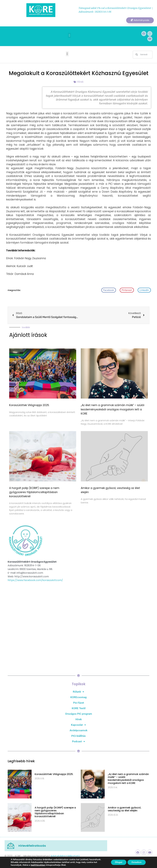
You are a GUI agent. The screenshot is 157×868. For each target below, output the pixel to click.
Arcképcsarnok (78, 731)
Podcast (79, 742)
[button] (69, 36)
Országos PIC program (79, 714)
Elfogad (116, 862)
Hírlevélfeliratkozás (32, 846)
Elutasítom (136, 862)
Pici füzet (79, 703)
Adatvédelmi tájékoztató (65, 856)
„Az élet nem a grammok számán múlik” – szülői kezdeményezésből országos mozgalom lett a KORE (113, 410)
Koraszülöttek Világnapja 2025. (29, 406)
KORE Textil (79, 709)
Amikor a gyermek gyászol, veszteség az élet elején (124, 809)
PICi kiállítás (78, 736)
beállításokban (38, 865)
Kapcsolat (78, 725)
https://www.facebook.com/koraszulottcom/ (35, 580)
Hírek (80, 82)
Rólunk (78, 692)
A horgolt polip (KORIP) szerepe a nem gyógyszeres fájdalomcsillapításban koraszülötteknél (34, 492)
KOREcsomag (78, 697)
